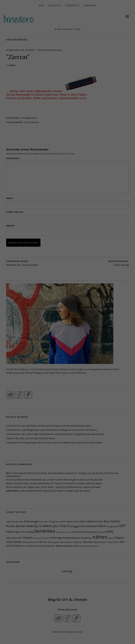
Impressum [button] (87, 57)
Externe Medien (90, 24)
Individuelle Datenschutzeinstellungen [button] (68, 53)
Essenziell (40, 24)
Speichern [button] (68, 45)
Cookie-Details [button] (50, 57)
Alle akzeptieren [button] (68, 34)
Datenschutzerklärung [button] (69, 57)
